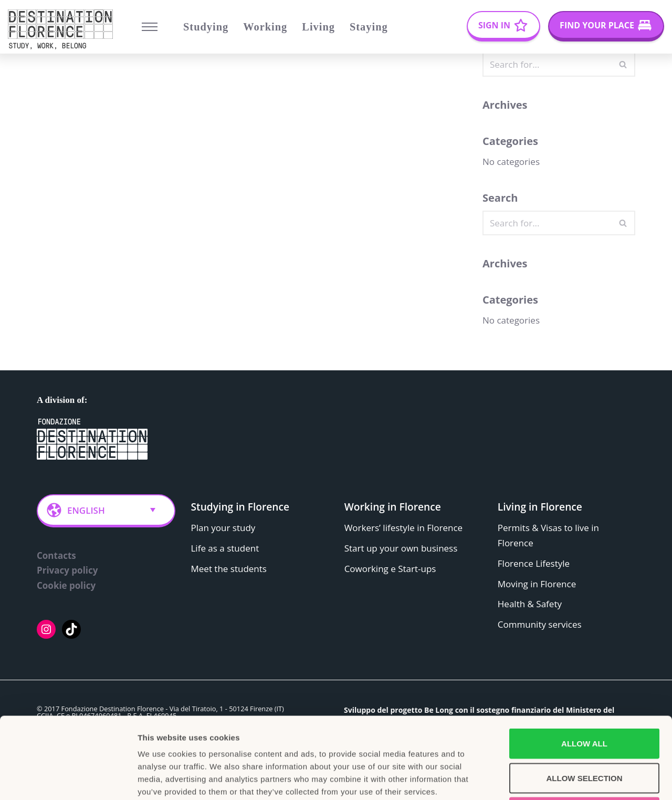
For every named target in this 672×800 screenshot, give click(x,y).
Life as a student (225, 548)
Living (318, 27)
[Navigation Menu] (150, 27)
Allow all (584, 662)
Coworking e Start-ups (390, 569)
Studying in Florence (240, 507)
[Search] (547, 64)
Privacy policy (67, 571)
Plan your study (223, 528)
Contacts (56, 555)
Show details (551, 779)
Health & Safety (530, 604)
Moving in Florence (537, 584)
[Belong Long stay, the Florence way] (63, 29)
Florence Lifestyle (534, 563)
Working (265, 27)
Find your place (597, 25)
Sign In (494, 25)
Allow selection (585, 697)
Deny (584, 731)
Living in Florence (540, 507)
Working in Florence (393, 507)
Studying (206, 27)
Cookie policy (66, 586)
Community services (540, 625)
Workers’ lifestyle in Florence (404, 528)
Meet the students (229, 569)
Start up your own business (401, 548)
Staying (369, 27)
